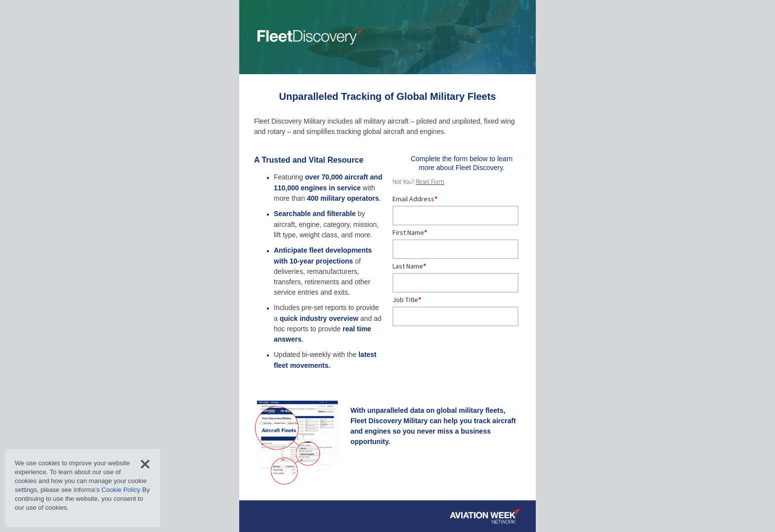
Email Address (415, 199)
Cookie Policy (121, 490)
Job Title (407, 300)
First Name (410, 232)
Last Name (409, 266)
